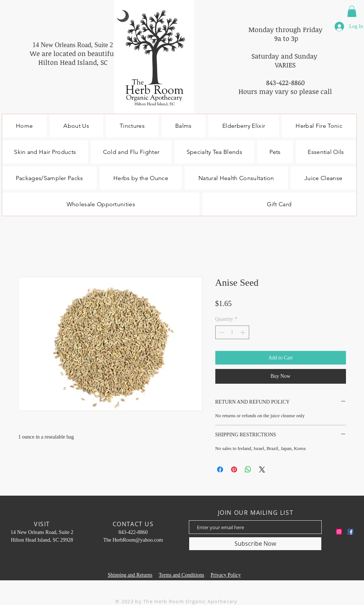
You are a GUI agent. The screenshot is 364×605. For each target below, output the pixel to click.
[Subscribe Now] (255, 544)
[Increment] (243, 332)
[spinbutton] (232, 332)
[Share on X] (262, 469)
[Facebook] (350, 532)
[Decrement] (221, 332)
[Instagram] (339, 532)
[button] (352, 11)
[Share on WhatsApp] (248, 469)
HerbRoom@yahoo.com (138, 540)
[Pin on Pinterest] (234, 469)
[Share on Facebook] (220, 469)
